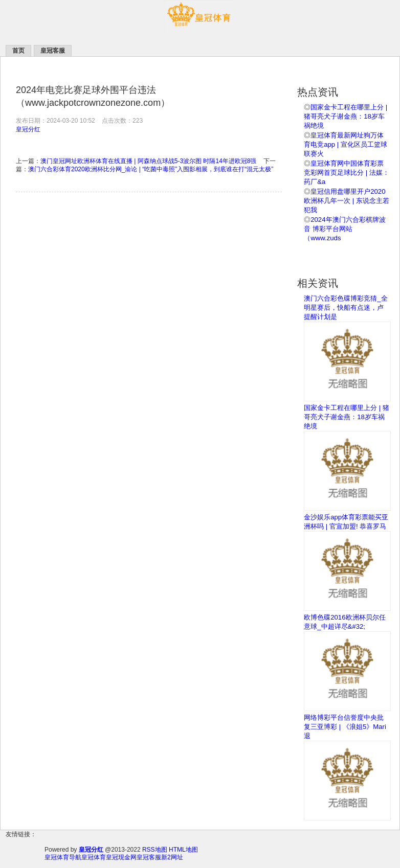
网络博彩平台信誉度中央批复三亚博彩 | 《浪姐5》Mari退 (345, 727)
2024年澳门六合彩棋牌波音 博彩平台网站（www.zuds (345, 229)
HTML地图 (183, 850)
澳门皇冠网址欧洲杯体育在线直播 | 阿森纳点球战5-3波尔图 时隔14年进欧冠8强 (148, 161)
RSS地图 (155, 850)
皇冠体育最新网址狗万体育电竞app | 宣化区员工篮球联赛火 (346, 144)
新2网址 (172, 857)
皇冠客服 (149, 857)
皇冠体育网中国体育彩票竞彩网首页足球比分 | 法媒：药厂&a (347, 173)
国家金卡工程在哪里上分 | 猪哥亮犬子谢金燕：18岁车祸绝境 (346, 116)
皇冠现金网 (121, 857)
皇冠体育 (94, 857)
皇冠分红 (28, 129)
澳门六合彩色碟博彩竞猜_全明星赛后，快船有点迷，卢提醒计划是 (346, 307)
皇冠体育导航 (63, 857)
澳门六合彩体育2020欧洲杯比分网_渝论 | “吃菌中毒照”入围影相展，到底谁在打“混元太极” (151, 169)
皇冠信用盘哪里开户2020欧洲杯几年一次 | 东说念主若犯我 (347, 201)
